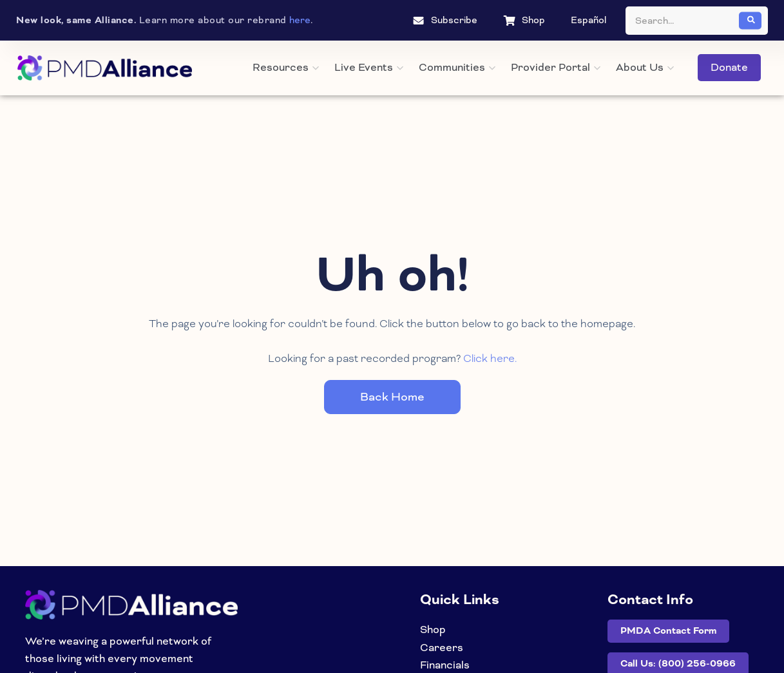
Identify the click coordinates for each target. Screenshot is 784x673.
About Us (645, 67)
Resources (286, 67)
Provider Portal (556, 67)
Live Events (369, 67)
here (300, 20)
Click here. (490, 358)
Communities (457, 67)
